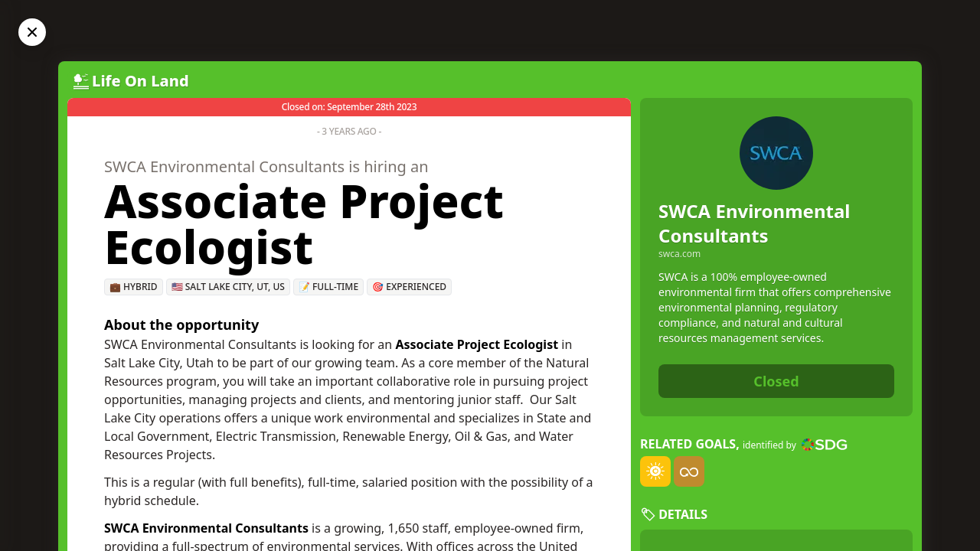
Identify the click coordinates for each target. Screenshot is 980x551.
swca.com (679, 254)
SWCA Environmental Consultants (755, 223)
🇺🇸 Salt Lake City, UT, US (228, 287)
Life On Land (140, 81)
